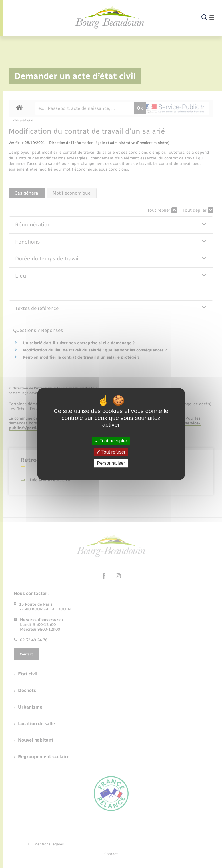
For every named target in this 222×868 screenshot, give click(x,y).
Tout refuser (111, 452)
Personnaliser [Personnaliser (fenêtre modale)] (111, 463)
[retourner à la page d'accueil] (110, 18)
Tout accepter (111, 441)
